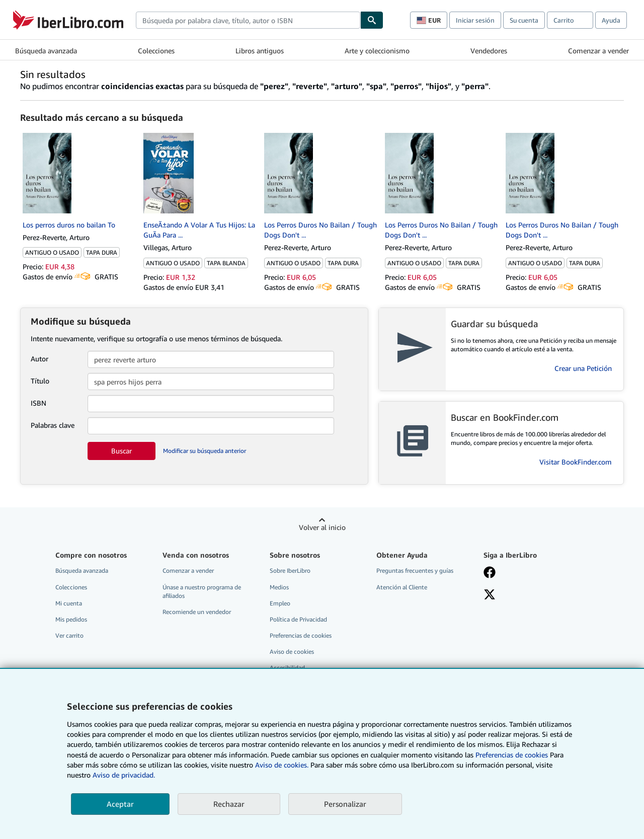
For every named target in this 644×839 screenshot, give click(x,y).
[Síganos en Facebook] (490, 573)
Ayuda (611, 20)
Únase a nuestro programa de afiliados (202, 591)
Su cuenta (524, 20)
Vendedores (489, 51)
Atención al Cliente (402, 587)
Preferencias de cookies (512, 755)
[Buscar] (372, 20)
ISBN (38, 403)
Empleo (280, 603)
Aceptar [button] (120, 804)
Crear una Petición (583, 368)
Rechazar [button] (229, 804)
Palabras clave (53, 425)
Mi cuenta (69, 603)
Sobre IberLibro (290, 570)
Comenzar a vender (598, 51)
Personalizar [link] (345, 804)
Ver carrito (69, 635)
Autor (39, 359)
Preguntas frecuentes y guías (415, 570)
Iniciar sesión (475, 20)
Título (40, 381)
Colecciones (156, 51)
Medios (279, 587)
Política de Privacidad (298, 619)
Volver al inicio (322, 527)
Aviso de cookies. (282, 765)
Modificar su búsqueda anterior (205, 451)
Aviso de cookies (292, 652)
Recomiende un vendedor (197, 612)
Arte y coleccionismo (377, 51)
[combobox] (248, 20)
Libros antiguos (260, 51)
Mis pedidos (71, 619)
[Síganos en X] (490, 595)
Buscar (122, 451)
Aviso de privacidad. (124, 775)
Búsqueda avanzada (46, 51)
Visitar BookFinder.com (576, 462)
